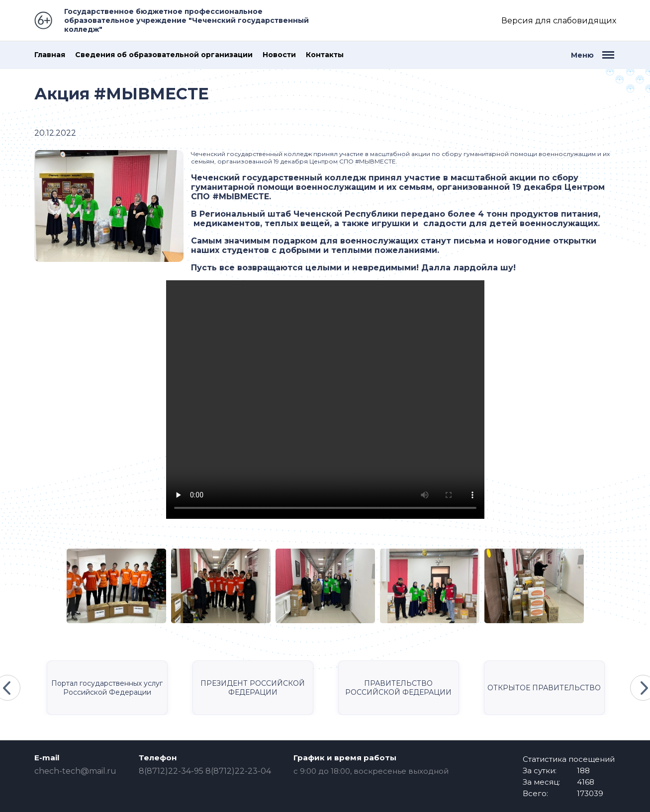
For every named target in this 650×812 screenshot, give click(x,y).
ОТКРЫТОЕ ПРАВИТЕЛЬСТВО (544, 688)
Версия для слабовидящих (559, 21)
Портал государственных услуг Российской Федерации (107, 688)
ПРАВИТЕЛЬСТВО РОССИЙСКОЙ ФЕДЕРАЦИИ (398, 688)
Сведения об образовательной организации (164, 55)
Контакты (325, 55)
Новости (279, 55)
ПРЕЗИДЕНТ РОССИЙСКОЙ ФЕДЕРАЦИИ (253, 688)
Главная (50, 55)
